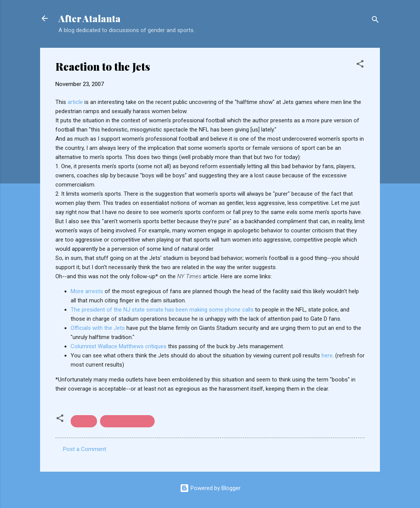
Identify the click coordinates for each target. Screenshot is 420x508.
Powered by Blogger (210, 488)
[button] (360, 65)
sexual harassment (127, 421)
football (84, 421)
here (327, 355)
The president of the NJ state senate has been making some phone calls (163, 310)
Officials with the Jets (99, 328)
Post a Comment (85, 449)
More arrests (88, 291)
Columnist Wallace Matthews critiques (119, 346)
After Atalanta (90, 18)
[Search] (375, 21)
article (75, 102)
